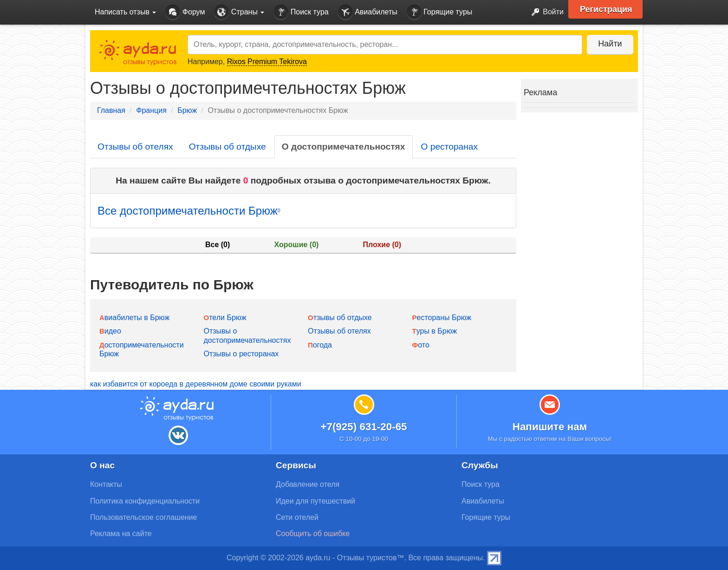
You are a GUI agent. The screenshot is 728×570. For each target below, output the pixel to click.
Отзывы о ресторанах (241, 354)
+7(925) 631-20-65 (364, 427)
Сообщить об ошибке (313, 534)
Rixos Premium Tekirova (267, 62)
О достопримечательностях (344, 147)
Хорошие (297, 245)
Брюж (187, 110)
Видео (110, 331)
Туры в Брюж (435, 331)
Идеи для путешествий (315, 501)
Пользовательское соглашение (143, 517)
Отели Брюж (225, 318)
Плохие (382, 245)
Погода (320, 345)
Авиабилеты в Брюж (134, 318)
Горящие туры (440, 12)
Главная (111, 110)
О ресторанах (450, 147)
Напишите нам (550, 427)
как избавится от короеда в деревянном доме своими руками (196, 384)
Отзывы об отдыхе (227, 147)
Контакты (106, 484)
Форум (185, 12)
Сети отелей (297, 517)
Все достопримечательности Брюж (189, 211)
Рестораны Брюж (442, 318)
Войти (545, 12)
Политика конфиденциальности (145, 501)
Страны (239, 12)
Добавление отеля (308, 484)
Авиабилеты (368, 12)
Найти (610, 44)
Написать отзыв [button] (125, 12)
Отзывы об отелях (135, 147)
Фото (421, 345)
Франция (151, 110)
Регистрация (606, 9)
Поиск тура (301, 12)
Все (218, 245)
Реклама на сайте (121, 534)
